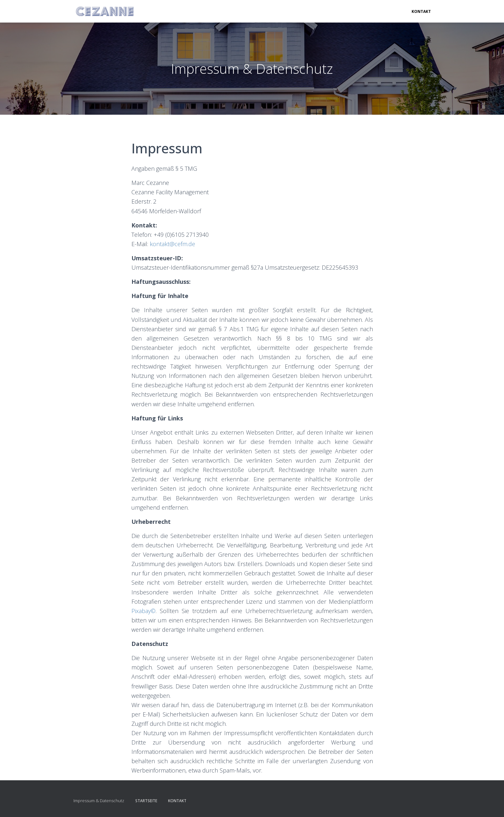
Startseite (146, 801)
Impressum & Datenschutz (99, 801)
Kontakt (421, 11)
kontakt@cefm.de (172, 244)
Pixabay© (143, 611)
